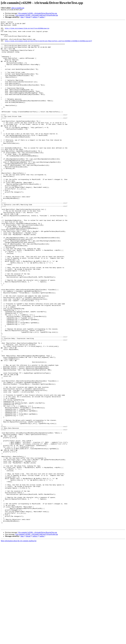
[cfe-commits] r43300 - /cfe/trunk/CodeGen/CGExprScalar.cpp (37, 15)
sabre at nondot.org (18, 8)
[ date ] (22, 17)
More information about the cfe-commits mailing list (19, 642)
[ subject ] (35, 17)
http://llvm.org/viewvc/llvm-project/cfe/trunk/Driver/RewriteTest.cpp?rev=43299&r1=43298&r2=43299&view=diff (48, 45)
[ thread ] (28, 17)
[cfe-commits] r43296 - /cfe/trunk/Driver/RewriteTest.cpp (37, 13)
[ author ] (42, 17)
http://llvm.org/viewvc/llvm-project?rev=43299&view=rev (27, 30)
